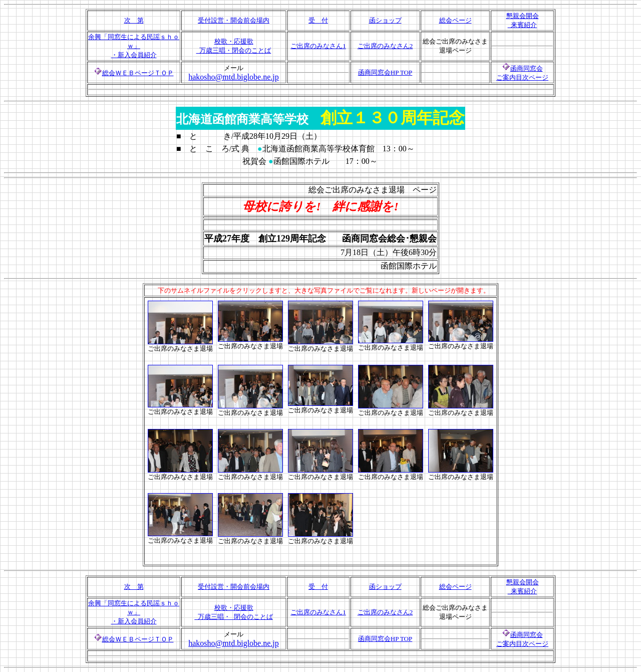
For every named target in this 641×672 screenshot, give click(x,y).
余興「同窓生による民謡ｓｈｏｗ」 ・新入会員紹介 (134, 46)
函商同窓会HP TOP (385, 72)
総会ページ (455, 20)
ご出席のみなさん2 (385, 46)
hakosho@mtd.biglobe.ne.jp (234, 77)
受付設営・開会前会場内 (234, 20)
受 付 (318, 20)
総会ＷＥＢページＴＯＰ (138, 73)
